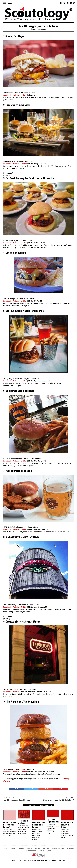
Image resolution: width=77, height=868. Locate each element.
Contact (13, 848)
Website (16, 95)
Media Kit (71, 848)
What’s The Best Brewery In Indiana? (67, 825)
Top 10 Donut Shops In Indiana (53, 821)
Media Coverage (26, 848)
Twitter (24, 95)
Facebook (7, 95)
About (5, 848)
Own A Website (58, 848)
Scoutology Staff (40, 29)
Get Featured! (31, 851)
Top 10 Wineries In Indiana (24, 822)
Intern (42, 851)
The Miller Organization (40, 860)
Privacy (46, 848)
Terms (38, 848)
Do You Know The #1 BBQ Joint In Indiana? (9, 825)
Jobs (49, 851)
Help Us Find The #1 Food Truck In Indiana (38, 825)
